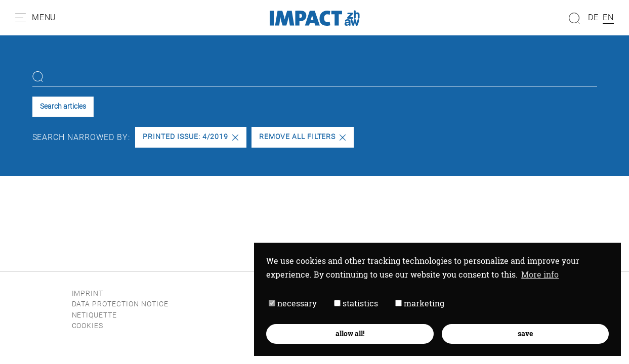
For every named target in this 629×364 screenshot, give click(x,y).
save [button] (525, 333)
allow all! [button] (350, 333)
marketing (420, 303)
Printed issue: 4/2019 (191, 137)
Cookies (88, 326)
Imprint (88, 293)
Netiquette (95, 315)
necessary (293, 303)
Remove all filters (302, 137)
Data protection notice (120, 304)
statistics (356, 303)
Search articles (63, 106)
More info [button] (540, 274)
